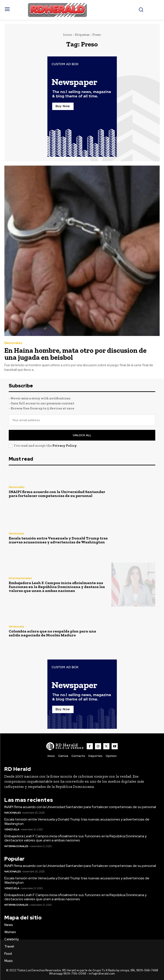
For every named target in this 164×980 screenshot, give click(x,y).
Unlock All (82, 435)
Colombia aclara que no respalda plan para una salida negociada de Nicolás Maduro (52, 633)
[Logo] (65, 746)
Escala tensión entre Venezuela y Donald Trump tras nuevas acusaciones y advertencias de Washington (58, 540)
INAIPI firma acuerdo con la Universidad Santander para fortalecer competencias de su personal (57, 494)
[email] (82, 420)
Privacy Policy (64, 446)
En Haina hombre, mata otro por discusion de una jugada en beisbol (75, 354)
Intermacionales (20, 578)
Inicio (68, 35)
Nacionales (13, 343)
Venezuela (16, 533)
